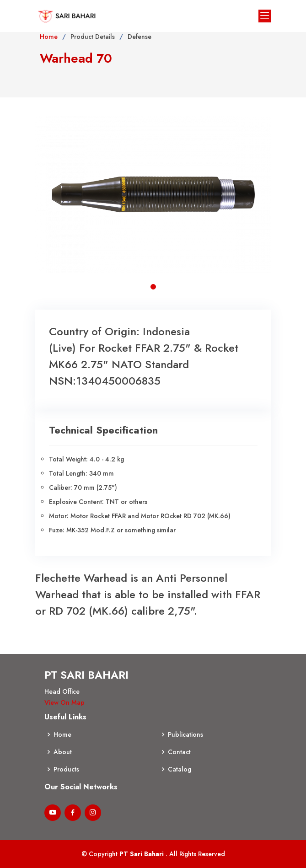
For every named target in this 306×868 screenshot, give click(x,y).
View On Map (64, 702)
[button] (153, 287)
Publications (185, 734)
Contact (179, 752)
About (63, 752)
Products (66, 769)
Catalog (180, 769)
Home (49, 37)
